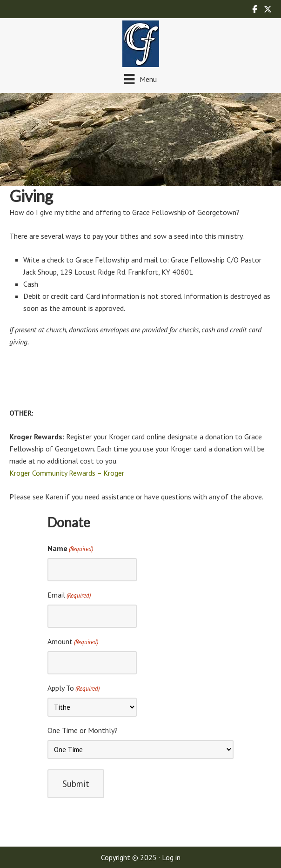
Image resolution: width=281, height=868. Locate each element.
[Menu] (140, 79)
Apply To (74, 688)
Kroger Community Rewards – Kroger (67, 473)
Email (69, 595)
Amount (73, 642)
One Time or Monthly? (83, 730)
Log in (171, 857)
